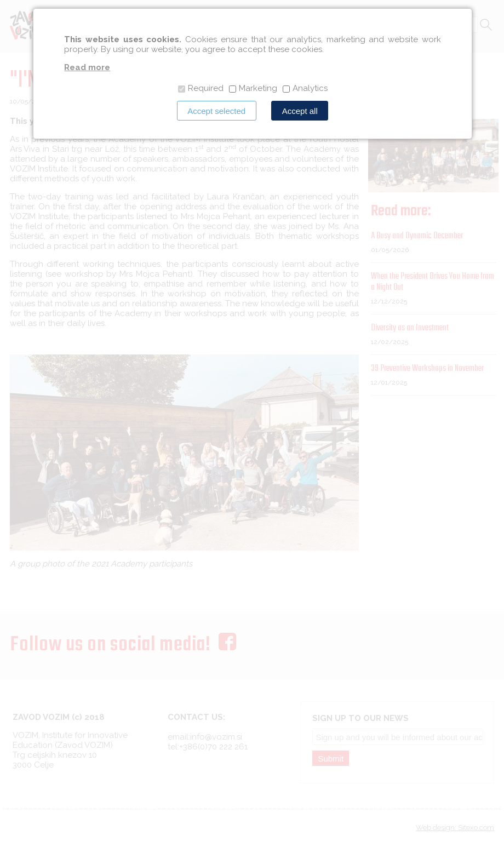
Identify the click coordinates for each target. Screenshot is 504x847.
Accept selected (216, 111)
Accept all (300, 111)
